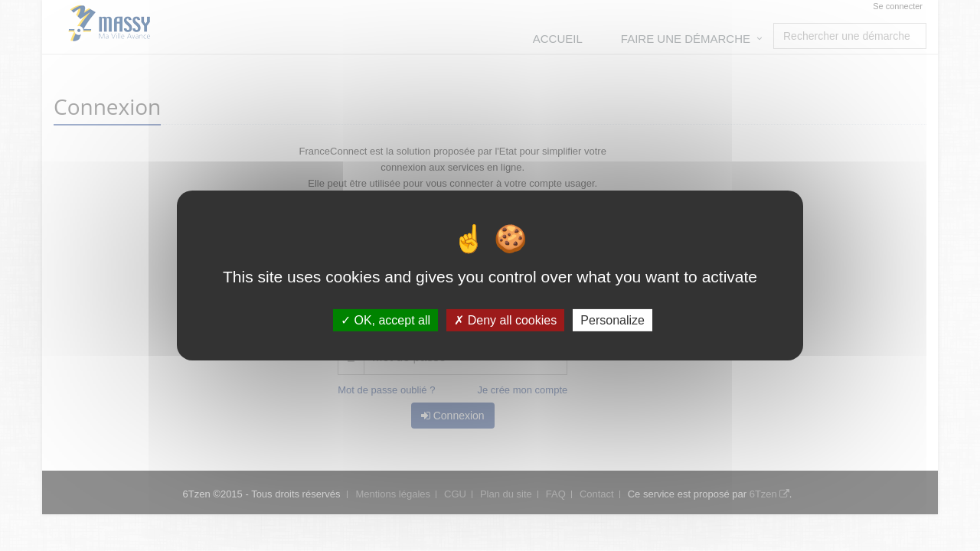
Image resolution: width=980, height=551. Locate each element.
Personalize (612, 320)
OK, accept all (385, 320)
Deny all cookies (505, 320)
